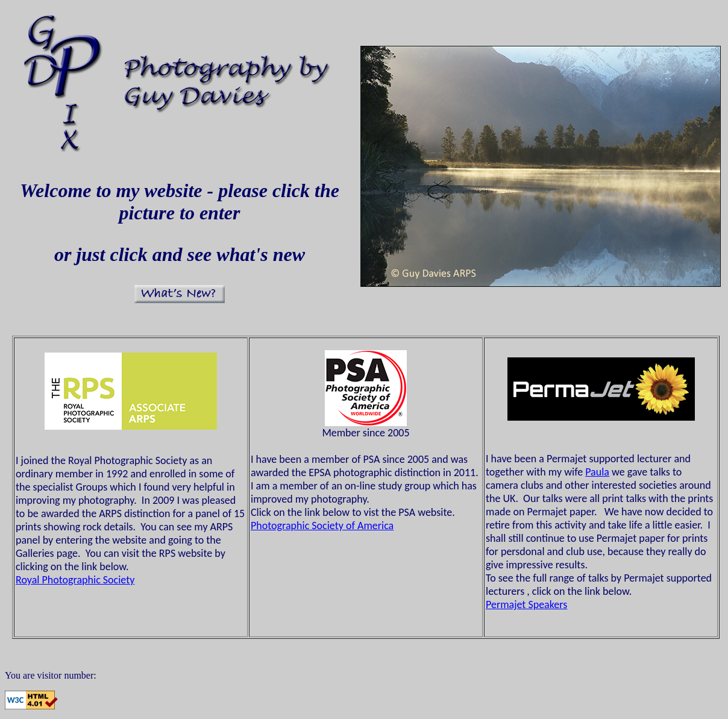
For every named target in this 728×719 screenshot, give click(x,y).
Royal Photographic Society (75, 580)
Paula (597, 472)
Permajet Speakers (526, 604)
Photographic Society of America (322, 526)
